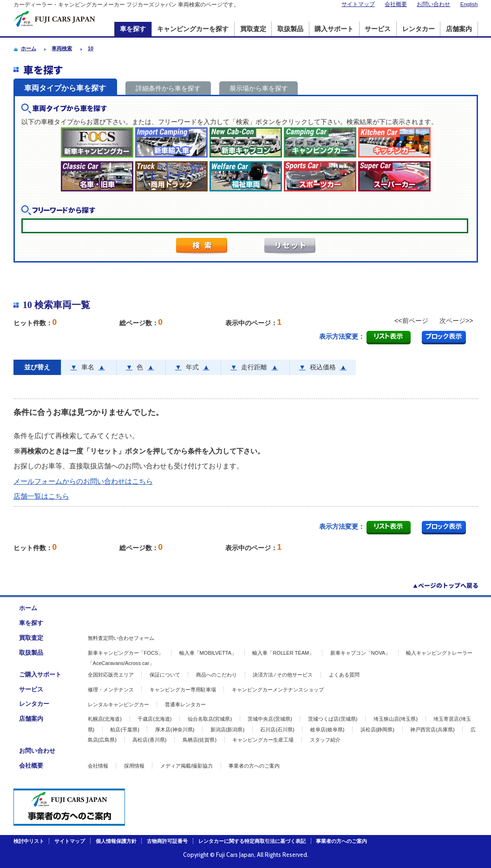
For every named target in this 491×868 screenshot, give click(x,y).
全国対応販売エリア (111, 675)
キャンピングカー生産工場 (263, 740)
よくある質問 (344, 675)
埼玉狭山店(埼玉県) (396, 719)
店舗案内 (459, 29)
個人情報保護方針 (116, 841)
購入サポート (334, 29)
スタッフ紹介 (325, 740)
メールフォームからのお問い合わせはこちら (83, 481)
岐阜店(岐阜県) (327, 730)
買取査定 (253, 29)
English (469, 4)
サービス (378, 29)
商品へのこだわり (216, 675)
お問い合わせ (433, 4)
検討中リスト (29, 841)
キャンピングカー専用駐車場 (183, 690)
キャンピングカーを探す (193, 29)
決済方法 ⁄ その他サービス (283, 675)
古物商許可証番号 (167, 841)
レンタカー (419, 29)
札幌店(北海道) (105, 719)
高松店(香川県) (149, 740)
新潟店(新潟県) (227, 730)
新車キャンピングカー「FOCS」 (126, 653)
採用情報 (134, 766)
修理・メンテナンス (111, 690)
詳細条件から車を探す (168, 88)
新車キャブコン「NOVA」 (360, 653)
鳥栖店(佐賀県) (200, 740)
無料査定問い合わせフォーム (121, 638)
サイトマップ (358, 4)
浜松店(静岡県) (377, 730)
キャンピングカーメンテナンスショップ (278, 690)
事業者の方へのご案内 (254, 766)
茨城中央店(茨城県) (270, 719)
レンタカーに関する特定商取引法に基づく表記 (252, 841)
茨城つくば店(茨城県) (333, 719)
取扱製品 (290, 29)
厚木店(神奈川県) (175, 730)
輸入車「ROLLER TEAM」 (283, 653)
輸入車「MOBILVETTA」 (208, 653)
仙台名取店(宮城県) (210, 719)
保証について (165, 675)
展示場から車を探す (259, 88)
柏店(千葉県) (124, 730)
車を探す (133, 29)
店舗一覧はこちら (41, 496)
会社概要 (396, 4)
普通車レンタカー (185, 704)
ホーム (28, 608)
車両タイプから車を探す (65, 88)
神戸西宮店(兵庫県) (432, 730)
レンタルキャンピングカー (118, 704)
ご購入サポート (40, 674)
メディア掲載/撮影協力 (187, 766)
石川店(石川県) (277, 730)
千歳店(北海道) (154, 719)
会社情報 (98, 766)
